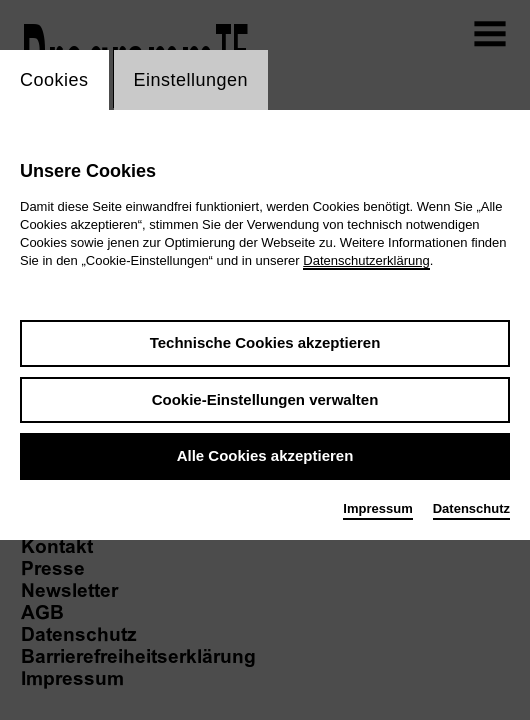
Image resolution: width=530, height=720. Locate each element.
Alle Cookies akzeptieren (265, 455)
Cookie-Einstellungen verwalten (265, 399)
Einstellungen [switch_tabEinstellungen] (191, 80)
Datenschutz (471, 508)
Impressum (377, 508)
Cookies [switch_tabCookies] (54, 80)
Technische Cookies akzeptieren (265, 342)
